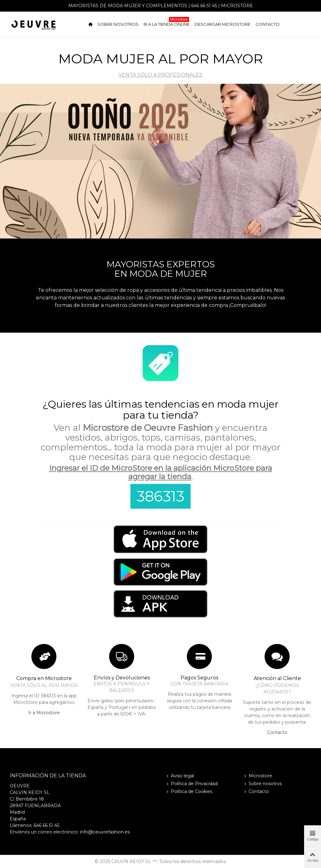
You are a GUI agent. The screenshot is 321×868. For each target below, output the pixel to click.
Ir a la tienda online (167, 23)
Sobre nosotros (118, 24)
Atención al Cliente (277, 678)
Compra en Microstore (44, 678)
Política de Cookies (189, 792)
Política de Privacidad (191, 784)
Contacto (268, 24)
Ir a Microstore (44, 713)
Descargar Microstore (223, 24)
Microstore (237, 6)
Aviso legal (180, 776)
